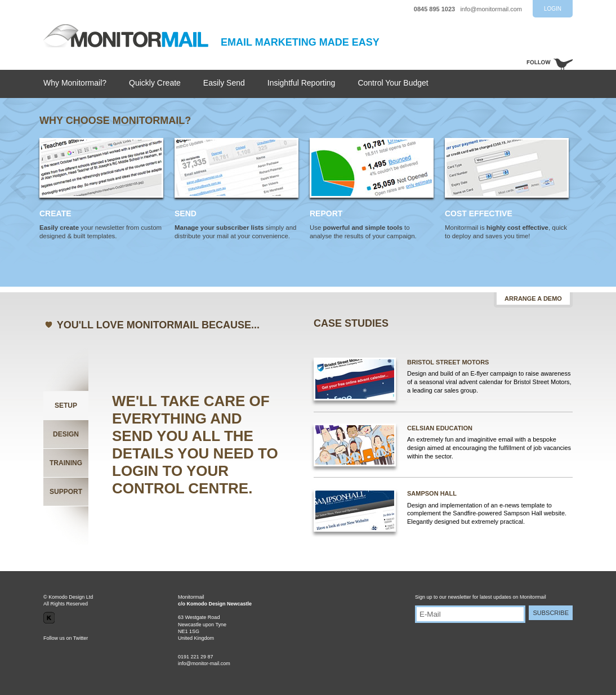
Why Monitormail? (75, 83)
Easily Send (224, 83)
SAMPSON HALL (432, 493)
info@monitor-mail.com (204, 663)
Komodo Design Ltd (71, 597)
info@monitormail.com (491, 9)
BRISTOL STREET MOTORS (448, 362)
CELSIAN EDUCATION (440, 428)
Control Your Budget (393, 83)
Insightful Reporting (302, 83)
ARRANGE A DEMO (533, 299)
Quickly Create (155, 83)
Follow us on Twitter (66, 638)
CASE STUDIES (351, 323)
